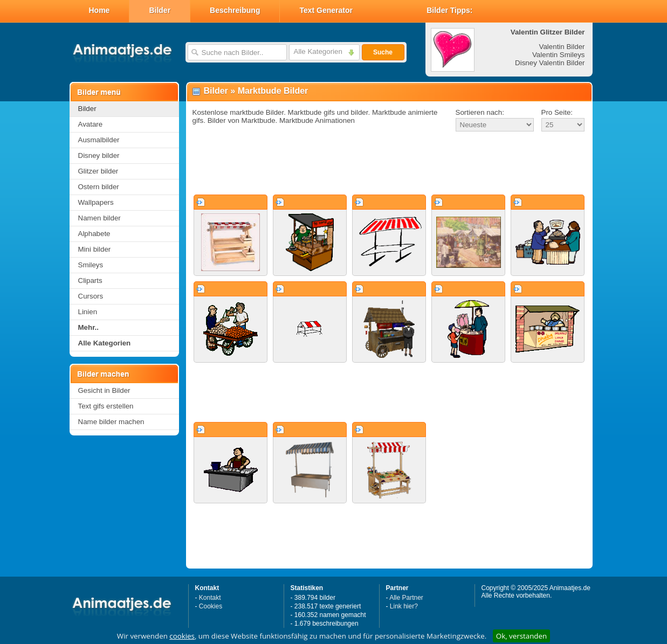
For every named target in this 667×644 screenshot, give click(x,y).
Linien (88, 312)
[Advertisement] (389, 164)
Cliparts (90, 281)
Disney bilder (99, 155)
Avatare (91, 124)
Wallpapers (96, 202)
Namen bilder (99, 218)
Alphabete (94, 234)
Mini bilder (95, 249)
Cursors (91, 296)
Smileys (91, 265)
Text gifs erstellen (106, 406)
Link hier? (404, 606)
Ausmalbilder (99, 140)
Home (99, 10)
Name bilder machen (111, 422)
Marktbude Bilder (273, 91)
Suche (383, 52)
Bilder (160, 10)
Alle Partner (406, 598)
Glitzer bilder (98, 171)
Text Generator (326, 10)
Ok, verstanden (521, 636)
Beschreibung (235, 10)
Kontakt (210, 598)
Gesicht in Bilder (104, 390)
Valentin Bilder (562, 47)
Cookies (211, 606)
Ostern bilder (99, 187)
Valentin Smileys (559, 55)
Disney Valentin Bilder (550, 63)
